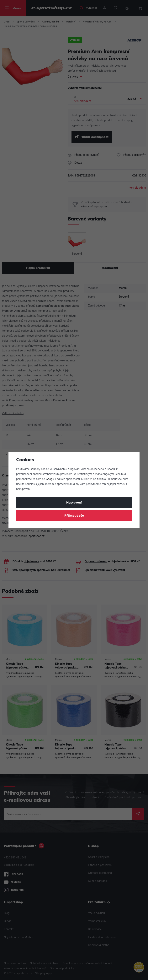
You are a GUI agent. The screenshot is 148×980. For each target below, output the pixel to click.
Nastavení (74, 503)
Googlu (50, 479)
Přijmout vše (74, 516)
